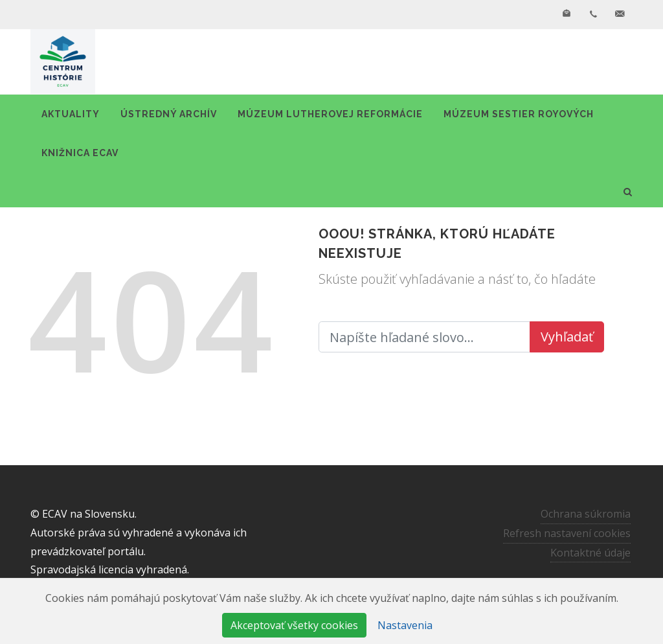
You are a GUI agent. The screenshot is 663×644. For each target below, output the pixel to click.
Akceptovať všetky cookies (294, 625)
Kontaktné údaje (590, 552)
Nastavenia (405, 625)
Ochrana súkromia (586, 514)
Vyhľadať (567, 337)
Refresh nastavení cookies (567, 533)
